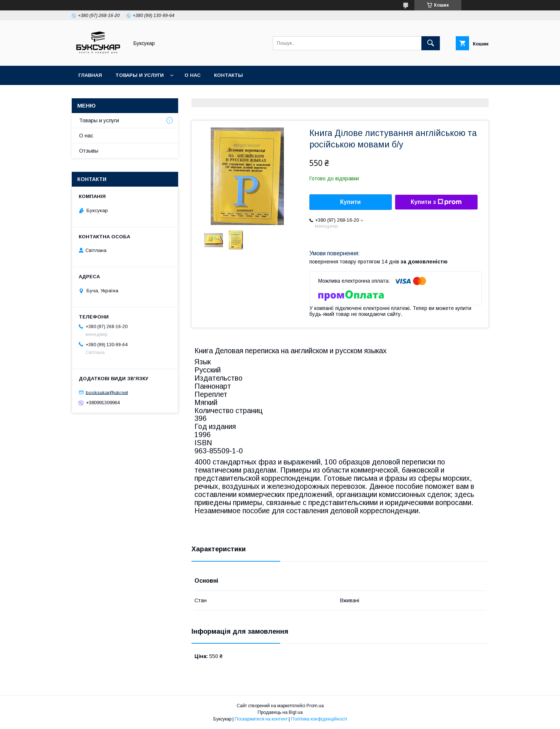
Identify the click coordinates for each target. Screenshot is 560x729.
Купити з (436, 202)
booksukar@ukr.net (107, 392)
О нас (193, 75)
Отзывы (89, 151)
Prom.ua (315, 706)
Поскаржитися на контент (261, 719)
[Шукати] (431, 43)
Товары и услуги (140, 75)
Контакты (228, 75)
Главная (90, 75)
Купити (350, 202)
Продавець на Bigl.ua (280, 712)
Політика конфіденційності (319, 719)
